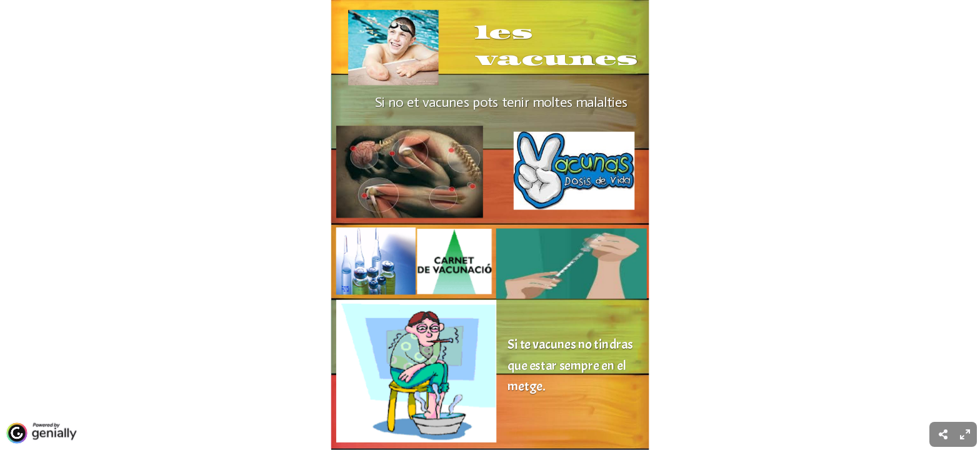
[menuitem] (965, 434)
